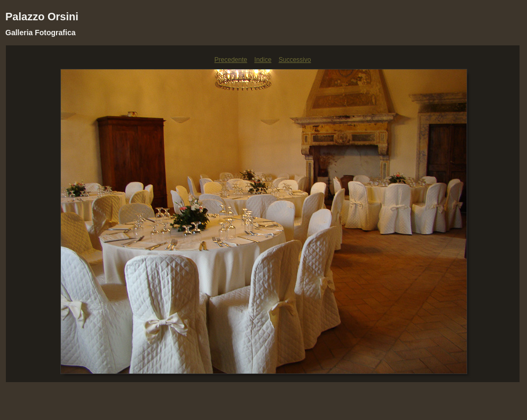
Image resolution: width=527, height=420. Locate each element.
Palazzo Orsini (42, 17)
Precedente (231, 60)
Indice (263, 60)
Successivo (295, 60)
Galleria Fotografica (40, 33)
